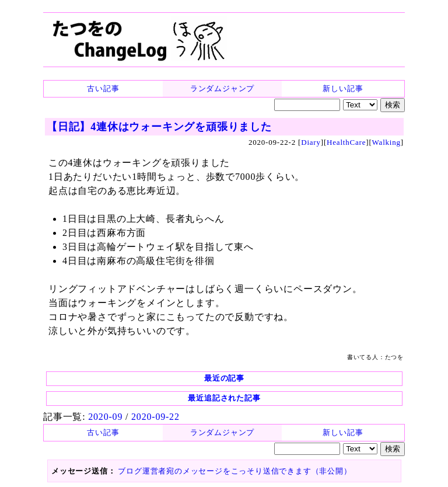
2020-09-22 (155, 417)
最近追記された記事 (224, 398)
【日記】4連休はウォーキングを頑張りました (159, 127)
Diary (311, 142)
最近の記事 (224, 378)
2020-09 (105, 417)
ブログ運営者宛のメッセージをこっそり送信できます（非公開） (235, 471)
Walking (386, 142)
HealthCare (346, 142)
